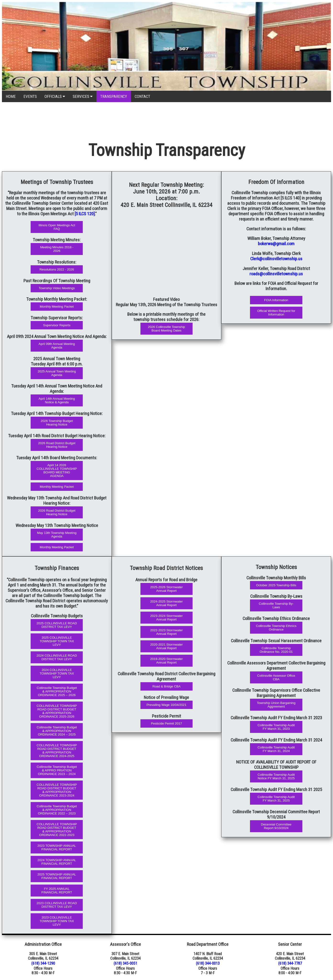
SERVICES (83, 96)
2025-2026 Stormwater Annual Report (166, 589)
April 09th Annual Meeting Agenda (57, 346)
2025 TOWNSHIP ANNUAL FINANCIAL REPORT (57, 876)
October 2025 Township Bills (276, 585)
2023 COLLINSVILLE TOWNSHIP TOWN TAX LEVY (57, 921)
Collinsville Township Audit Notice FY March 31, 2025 (276, 776)
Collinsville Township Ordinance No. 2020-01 (276, 650)
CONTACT (142, 96)
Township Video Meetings (57, 288)
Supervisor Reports (57, 325)
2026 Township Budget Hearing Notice (57, 423)
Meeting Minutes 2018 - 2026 (57, 249)
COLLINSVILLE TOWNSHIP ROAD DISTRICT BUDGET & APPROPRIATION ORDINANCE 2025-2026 (57, 711)
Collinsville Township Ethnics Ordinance (276, 628)
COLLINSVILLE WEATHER (166, 120)
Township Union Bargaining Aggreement (276, 705)
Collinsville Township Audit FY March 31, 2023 (276, 727)
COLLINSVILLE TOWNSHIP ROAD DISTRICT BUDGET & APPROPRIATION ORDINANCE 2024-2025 (57, 751)
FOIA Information (276, 300)
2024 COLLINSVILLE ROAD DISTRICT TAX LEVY (57, 657)
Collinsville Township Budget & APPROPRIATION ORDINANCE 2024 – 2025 (57, 731)
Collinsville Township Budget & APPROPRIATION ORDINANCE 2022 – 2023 (57, 810)
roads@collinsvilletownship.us (276, 274)
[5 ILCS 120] (85, 214)
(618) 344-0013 (208, 963)
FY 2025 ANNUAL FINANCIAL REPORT (57, 891)
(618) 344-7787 (290, 963)
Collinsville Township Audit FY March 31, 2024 (276, 749)
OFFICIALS (55, 96)
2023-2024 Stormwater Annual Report (166, 618)
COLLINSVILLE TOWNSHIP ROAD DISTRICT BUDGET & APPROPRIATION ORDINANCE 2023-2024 (57, 790)
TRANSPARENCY (114, 96)
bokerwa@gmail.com (276, 244)
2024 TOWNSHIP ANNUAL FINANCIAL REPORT (57, 862)
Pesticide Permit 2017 (166, 723)
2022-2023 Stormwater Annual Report (166, 632)
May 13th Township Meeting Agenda (57, 535)
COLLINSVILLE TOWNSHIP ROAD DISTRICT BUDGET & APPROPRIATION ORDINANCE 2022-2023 (57, 830)
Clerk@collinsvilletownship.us (276, 259)
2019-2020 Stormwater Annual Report (166, 661)
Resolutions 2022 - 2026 (57, 269)
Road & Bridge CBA (166, 686)
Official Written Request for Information (276, 313)
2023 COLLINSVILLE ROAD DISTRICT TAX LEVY (57, 905)
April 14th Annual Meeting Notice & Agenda (57, 400)
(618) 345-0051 (125, 963)
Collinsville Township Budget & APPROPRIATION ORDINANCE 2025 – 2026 (57, 691)
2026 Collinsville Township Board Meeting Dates (166, 329)
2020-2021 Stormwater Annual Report (166, 646)
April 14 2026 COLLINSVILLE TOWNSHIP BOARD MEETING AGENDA (57, 471)
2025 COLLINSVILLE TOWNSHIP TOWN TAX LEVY (57, 641)
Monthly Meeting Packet (57, 307)
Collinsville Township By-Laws (276, 605)
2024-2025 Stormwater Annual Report (166, 603)
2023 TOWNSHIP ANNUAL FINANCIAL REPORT (57, 847)
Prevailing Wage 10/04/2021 (166, 705)
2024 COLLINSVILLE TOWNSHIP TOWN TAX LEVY (57, 673)
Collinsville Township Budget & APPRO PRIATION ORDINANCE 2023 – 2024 (57, 770)
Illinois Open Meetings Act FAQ (57, 227)
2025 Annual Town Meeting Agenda (57, 373)
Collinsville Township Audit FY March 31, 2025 (276, 799)
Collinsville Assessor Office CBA (276, 677)
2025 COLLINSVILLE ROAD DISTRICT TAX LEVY (57, 625)
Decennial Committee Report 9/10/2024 (276, 826)
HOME (11, 96)
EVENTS (30, 96)
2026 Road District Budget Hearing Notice (57, 445)
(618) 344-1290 (43, 963)
